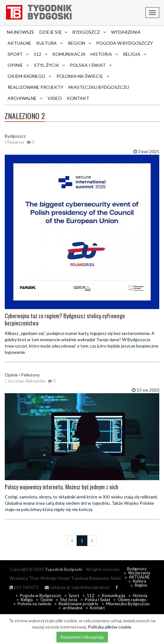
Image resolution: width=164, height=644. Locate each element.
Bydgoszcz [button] (89, 32)
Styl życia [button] (50, 65)
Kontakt (78, 98)
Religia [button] (135, 54)
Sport (74, 595)
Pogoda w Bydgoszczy (125, 43)
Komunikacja (69, 54)
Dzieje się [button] (53, 32)
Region (141, 585)
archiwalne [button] (25, 98)
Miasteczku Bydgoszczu (99, 87)
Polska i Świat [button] (91, 65)
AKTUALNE (19, 43)
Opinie (47, 600)
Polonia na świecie (34, 604)
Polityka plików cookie (110, 627)
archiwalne (73, 608)
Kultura (139, 581)
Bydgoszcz (137, 569)
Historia (140, 595)
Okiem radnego (132, 600)
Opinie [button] (18, 65)
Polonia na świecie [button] (83, 76)
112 (91, 595)
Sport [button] (18, 54)
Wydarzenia (126, 32)
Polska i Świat (97, 600)
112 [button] (41, 54)
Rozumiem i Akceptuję (82, 637)
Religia (27, 600)
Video (55, 98)
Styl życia (69, 600)
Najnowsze (21, 32)
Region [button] (79, 43)
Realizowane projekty (35, 87)
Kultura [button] (50, 43)
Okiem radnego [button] (29, 76)
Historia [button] (104, 54)
